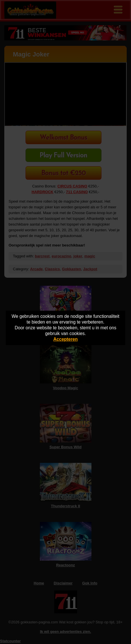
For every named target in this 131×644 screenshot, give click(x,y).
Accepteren (65, 339)
